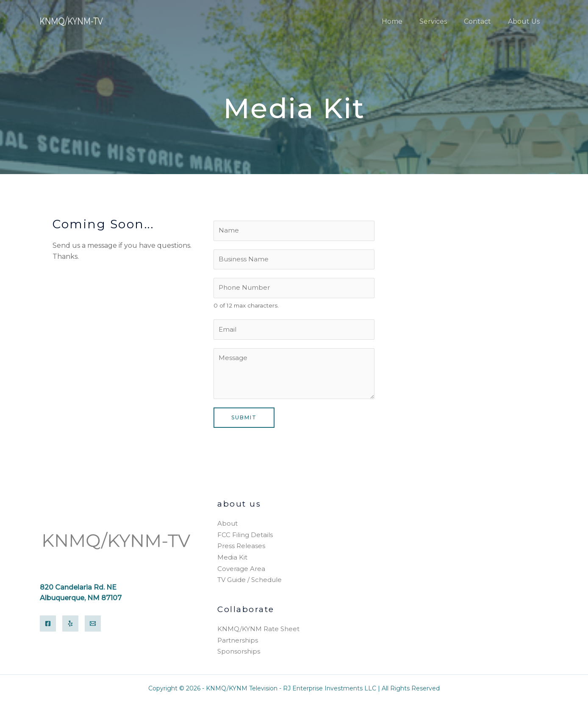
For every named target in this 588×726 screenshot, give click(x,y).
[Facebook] (48, 626)
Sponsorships (239, 652)
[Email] (93, 626)
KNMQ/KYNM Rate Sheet (258, 630)
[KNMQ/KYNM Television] (72, 21)
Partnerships (238, 641)
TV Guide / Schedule (250, 582)
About (227, 528)
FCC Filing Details (245, 539)
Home (404, 21)
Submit (244, 422)
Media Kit (232, 560)
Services (442, 21)
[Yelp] (70, 626)
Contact (483, 21)
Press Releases (241, 549)
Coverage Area (241, 571)
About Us (526, 21)
